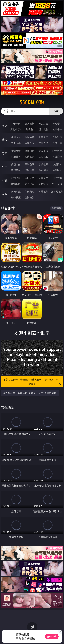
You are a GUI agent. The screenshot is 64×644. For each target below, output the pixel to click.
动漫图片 (57, 164)
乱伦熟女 (43, 157)
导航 (4, 194)
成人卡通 (43, 151)
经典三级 (30, 157)
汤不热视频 (57, 192)
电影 (4, 153)
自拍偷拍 (30, 137)
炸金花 (30, 129)
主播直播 (43, 143)
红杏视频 (16, 197)
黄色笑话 (43, 184)
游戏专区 (57, 124)
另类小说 (30, 184)
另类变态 (57, 157)
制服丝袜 (16, 157)
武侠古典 (57, 178)
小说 (4, 180)
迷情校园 (16, 184)
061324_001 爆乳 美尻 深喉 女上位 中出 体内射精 (30, 393)
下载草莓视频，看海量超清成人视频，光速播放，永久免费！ (32, 382)
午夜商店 (30, 192)
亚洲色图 (30, 164)
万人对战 (43, 124)
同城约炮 (16, 192)
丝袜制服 (30, 143)
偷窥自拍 (16, 164)
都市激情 (16, 178)
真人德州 (30, 124)
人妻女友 (43, 178)
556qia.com (32, 102)
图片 (4, 167)
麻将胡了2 (16, 129)
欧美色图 (43, 164)
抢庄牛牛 (57, 129)
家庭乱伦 (30, 178)
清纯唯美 (30, 170)
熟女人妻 (16, 143)
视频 (4, 140)
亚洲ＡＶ (16, 137)
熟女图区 (43, 170)
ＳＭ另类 (57, 143)
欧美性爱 (57, 151)
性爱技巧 (57, 184)
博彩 (4, 126)
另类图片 (57, 170)
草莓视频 (43, 192)
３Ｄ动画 (57, 137)
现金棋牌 (43, 129)
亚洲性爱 (16, 151)
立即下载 (52, 636)
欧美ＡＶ (43, 137)
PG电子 (16, 124)
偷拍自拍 (30, 151)
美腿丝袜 (16, 170)
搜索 (56, 111)
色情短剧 (30, 197)
